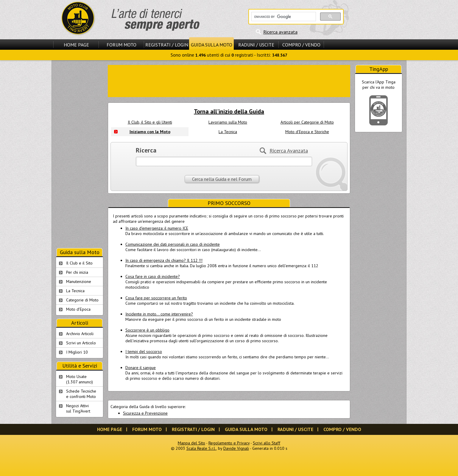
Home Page (76, 45)
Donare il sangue (141, 368)
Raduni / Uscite (256, 45)
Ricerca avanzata (280, 32)
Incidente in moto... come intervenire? (159, 314)
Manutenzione (79, 281)
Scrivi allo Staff (267, 443)
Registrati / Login (167, 45)
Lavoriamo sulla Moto (228, 122)
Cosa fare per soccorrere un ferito (156, 298)
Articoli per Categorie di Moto (307, 122)
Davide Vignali (236, 448)
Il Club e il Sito (79, 263)
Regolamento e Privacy (229, 443)
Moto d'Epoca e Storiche (307, 132)
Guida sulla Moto (212, 45)
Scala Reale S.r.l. (201, 448)
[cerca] (283, 17)
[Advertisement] (229, 80)
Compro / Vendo (301, 45)
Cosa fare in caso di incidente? (153, 276)
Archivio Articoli (80, 334)
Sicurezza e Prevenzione (145, 413)
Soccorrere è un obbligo (147, 330)
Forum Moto (121, 45)
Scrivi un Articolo (81, 343)
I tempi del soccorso (144, 351)
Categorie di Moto (82, 300)
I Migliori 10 (77, 352)
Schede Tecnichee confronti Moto (81, 394)
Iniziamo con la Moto (150, 132)
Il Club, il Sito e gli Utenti (150, 122)
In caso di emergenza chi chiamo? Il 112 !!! (164, 260)
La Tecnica (228, 132)
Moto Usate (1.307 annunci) (80, 379)
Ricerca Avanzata (289, 151)
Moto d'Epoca (78, 309)
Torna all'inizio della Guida (229, 111)
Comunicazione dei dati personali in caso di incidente (173, 244)
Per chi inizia (77, 272)
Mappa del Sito (191, 443)
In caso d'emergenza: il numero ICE (157, 228)
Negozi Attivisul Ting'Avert (78, 408)
